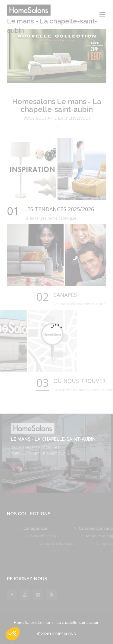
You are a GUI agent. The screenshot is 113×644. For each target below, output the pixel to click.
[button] (13, 634)
